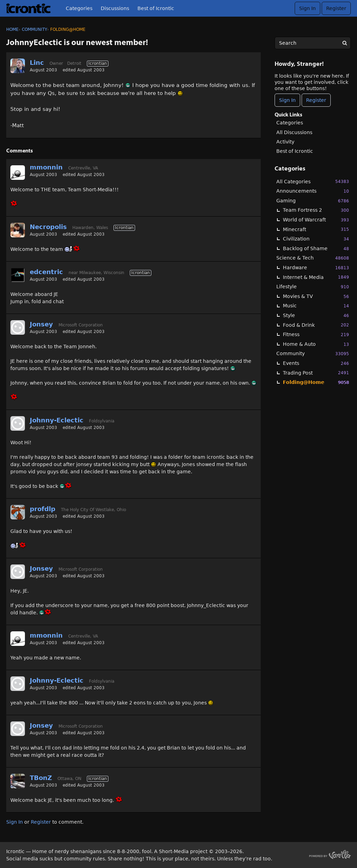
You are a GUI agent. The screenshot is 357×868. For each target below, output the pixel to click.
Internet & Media (316, 277)
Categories (79, 8)
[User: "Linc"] (18, 66)
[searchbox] (313, 43)
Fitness (316, 335)
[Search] (345, 43)
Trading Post (316, 373)
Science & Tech (313, 258)
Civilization (316, 239)
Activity (285, 142)
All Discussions (294, 132)
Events (316, 363)
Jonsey (41, 324)
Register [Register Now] (316, 100)
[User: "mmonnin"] (18, 173)
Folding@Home (316, 382)
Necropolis (48, 227)
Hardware (316, 268)
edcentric (46, 272)
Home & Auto (316, 344)
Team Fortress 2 (316, 210)
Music (316, 306)
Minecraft (316, 229)
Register (336, 8)
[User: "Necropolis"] (18, 230)
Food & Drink (316, 325)
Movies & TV (316, 296)
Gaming (313, 201)
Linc (37, 63)
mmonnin (46, 167)
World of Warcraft (316, 220)
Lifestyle (313, 287)
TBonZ (41, 778)
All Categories (313, 181)
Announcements (313, 191)
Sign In (307, 8)
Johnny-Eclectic (57, 420)
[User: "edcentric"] (18, 275)
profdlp (43, 509)
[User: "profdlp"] (18, 512)
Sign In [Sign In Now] (287, 100)
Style (316, 315)
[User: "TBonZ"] (18, 781)
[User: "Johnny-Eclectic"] (18, 423)
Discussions (115, 8)
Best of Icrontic (156, 8)
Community (313, 354)
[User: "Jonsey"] (18, 327)
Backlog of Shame (316, 249)
